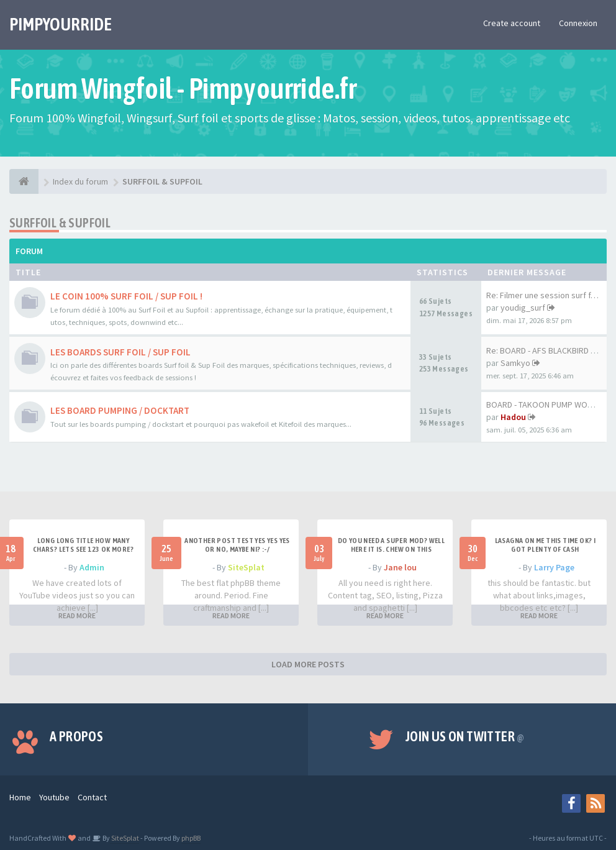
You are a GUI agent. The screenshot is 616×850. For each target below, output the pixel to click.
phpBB (191, 838)
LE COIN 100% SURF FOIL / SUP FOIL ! (126, 296)
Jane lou (400, 567)
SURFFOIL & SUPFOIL (60, 223)
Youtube (54, 797)
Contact (92, 797)
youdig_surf (523, 308)
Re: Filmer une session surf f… (542, 295)
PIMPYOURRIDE (61, 24)
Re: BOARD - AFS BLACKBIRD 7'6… (548, 350)
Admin (92, 567)
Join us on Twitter (465, 736)
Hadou (513, 417)
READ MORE (77, 615)
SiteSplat (246, 567)
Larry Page (554, 567)
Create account (512, 23)
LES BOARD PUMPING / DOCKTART (120, 410)
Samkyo (515, 363)
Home (20, 797)
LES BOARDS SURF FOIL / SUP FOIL (120, 352)
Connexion (578, 23)
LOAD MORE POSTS (308, 664)
